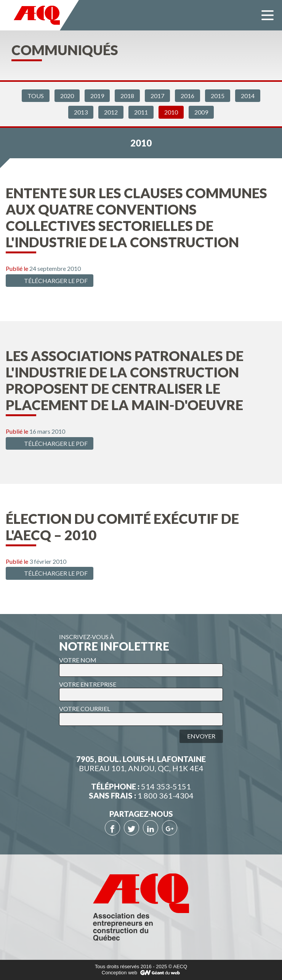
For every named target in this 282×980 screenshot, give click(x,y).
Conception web (119, 973)
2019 (97, 96)
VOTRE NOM (78, 660)
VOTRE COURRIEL (85, 709)
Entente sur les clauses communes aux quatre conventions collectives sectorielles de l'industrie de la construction (136, 218)
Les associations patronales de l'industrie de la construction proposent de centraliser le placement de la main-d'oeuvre (125, 380)
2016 (187, 96)
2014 (248, 96)
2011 (141, 112)
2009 (201, 112)
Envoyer (201, 736)
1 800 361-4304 (166, 795)
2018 (127, 96)
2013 (81, 112)
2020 (67, 96)
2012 (111, 112)
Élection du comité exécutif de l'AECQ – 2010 (122, 527)
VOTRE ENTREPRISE (88, 684)
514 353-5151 (166, 786)
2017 (157, 96)
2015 (218, 96)
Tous (36, 96)
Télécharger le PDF (49, 281)
